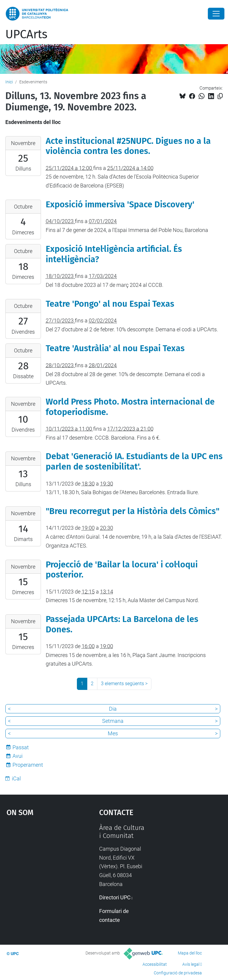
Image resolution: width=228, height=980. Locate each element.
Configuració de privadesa (178, 973)
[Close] (216, 14)
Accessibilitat (155, 964)
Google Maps (40, 868)
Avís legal (191, 964)
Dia (113, 709)
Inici (9, 82)
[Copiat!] (220, 96)
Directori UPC (115, 897)
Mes (113, 733)
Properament (28, 765)
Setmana (113, 721)
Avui (18, 756)
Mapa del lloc (190, 953)
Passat (21, 747)
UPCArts (26, 34)
